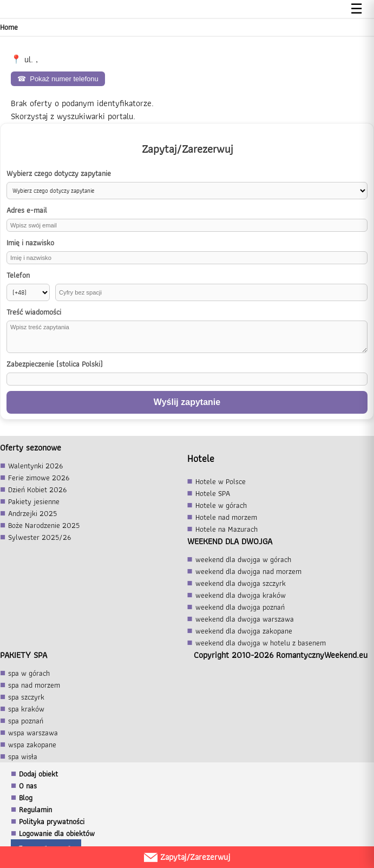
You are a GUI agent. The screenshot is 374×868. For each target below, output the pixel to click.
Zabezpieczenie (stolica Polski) (55, 364)
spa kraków (26, 709)
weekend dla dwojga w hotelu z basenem (261, 643)
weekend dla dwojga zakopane (244, 631)
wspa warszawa (33, 733)
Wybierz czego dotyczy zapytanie (59, 174)
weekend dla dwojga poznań (240, 607)
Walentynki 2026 (35, 466)
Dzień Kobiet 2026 (37, 490)
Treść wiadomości (34, 312)
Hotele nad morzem (226, 517)
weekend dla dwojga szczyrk (241, 583)
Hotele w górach (221, 505)
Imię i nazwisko (30, 243)
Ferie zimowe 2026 (39, 478)
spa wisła (23, 756)
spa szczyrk (26, 697)
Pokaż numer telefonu (58, 79)
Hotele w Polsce (221, 481)
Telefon (18, 275)
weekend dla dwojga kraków (241, 595)
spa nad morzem (34, 685)
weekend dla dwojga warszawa (245, 619)
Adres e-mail (27, 210)
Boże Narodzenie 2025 (44, 525)
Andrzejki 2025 (32, 513)
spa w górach (29, 673)
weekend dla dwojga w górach (243, 559)
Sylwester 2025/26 (40, 537)
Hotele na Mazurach (227, 529)
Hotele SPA (213, 493)
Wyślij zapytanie (187, 402)
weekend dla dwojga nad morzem (248, 571)
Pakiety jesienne (34, 501)
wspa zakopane (32, 745)
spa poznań (26, 721)
